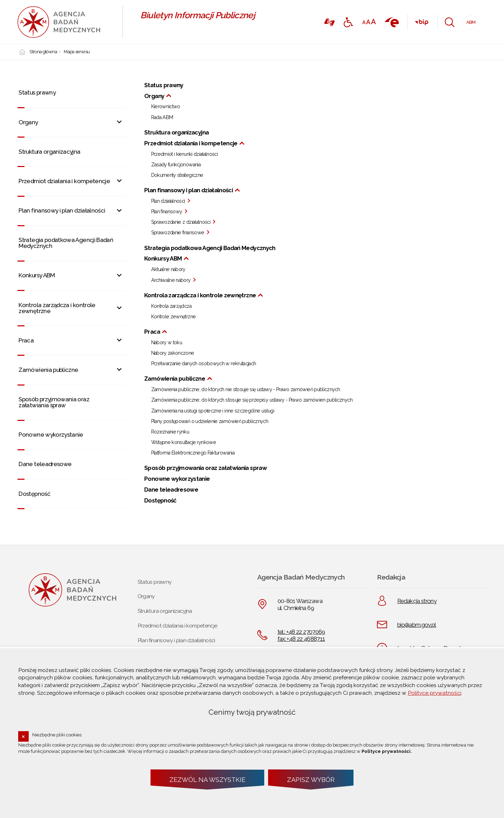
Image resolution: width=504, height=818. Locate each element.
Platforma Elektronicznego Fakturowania (193, 453)
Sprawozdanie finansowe (178, 233)
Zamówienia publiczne (48, 370)
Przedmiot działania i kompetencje (64, 181)
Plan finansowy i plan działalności (62, 210)
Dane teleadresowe (45, 464)
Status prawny (37, 92)
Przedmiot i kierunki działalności (185, 154)
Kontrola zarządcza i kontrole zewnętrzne (57, 308)
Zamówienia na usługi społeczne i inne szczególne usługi (213, 411)
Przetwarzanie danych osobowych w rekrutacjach (204, 364)
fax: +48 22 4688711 (301, 639)
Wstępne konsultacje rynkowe (184, 443)
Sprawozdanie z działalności (181, 222)
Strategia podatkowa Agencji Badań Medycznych (66, 243)
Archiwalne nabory (171, 280)
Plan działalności (168, 201)
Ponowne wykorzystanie (51, 435)
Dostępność (34, 494)
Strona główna (43, 52)
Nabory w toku (167, 343)
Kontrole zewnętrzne (174, 317)
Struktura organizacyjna (49, 152)
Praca (26, 340)
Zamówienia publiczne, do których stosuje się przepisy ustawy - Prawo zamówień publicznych (252, 400)
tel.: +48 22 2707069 (301, 632)
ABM (470, 20)
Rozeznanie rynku (170, 432)
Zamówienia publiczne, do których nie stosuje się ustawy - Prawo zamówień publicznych (246, 390)
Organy (28, 122)
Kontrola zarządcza (171, 306)
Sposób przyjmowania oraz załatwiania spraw (54, 402)
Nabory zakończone (173, 353)
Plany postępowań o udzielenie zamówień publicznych (210, 422)
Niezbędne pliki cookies (57, 735)
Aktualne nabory (168, 270)
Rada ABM (162, 118)
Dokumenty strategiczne (177, 175)
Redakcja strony (417, 601)
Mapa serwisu (77, 52)
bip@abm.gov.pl (417, 625)
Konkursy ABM (37, 275)
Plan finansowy (167, 212)
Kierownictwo (166, 107)
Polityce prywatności (435, 693)
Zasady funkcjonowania (176, 165)
